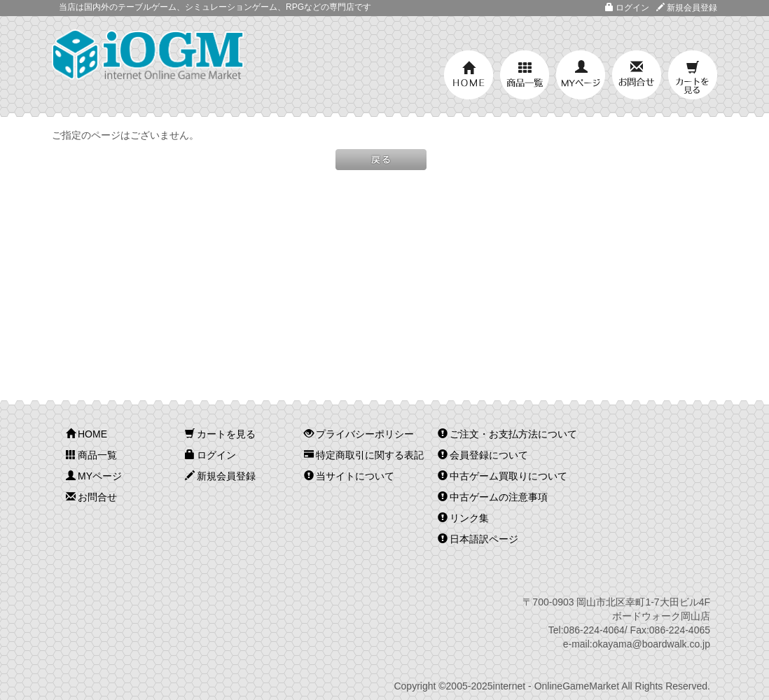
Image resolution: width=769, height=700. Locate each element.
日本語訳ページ (478, 539)
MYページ (581, 75)
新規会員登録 (687, 8)
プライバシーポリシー (359, 434)
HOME (469, 75)
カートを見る (693, 75)
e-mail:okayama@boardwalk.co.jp (637, 644)
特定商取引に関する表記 (364, 455)
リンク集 (463, 518)
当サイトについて (349, 476)
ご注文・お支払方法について (507, 434)
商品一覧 (525, 75)
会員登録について (483, 455)
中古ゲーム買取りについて (503, 476)
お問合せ (637, 75)
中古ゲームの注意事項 (493, 497)
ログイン (627, 8)
